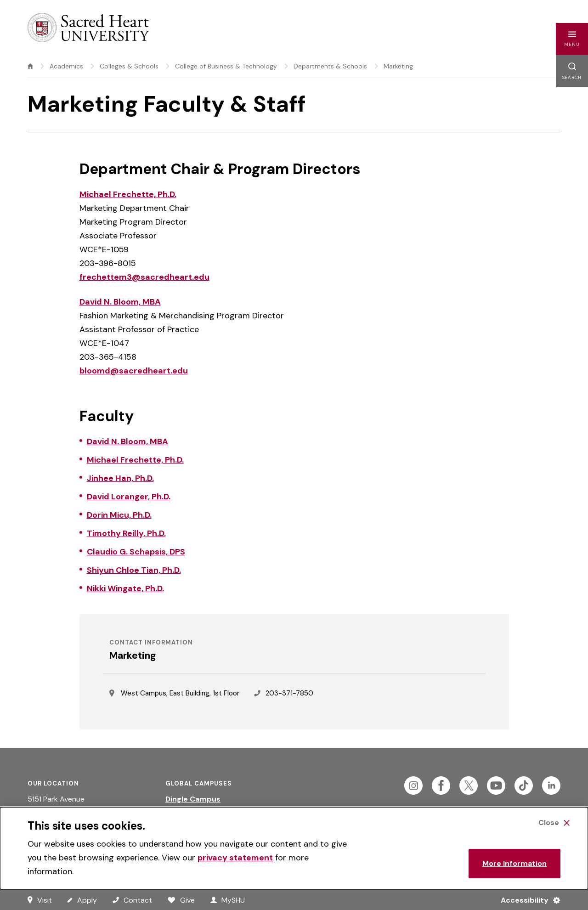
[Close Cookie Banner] (554, 823)
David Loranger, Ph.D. (129, 497)
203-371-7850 (289, 693)
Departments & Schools (330, 66)
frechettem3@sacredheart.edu (144, 277)
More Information (514, 863)
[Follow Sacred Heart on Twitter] (469, 786)
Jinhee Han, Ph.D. (120, 478)
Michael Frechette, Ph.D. (128, 194)
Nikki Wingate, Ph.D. (125, 588)
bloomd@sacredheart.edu (134, 371)
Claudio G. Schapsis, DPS (136, 552)
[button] (572, 39)
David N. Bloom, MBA (120, 302)
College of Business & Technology (226, 66)
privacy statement (235, 858)
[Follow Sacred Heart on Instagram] (413, 786)
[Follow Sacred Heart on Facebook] (441, 786)
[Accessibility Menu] (527, 900)
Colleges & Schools (129, 66)
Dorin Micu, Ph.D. (119, 515)
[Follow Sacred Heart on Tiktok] (524, 786)
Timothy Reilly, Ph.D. (126, 533)
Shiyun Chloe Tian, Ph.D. (134, 570)
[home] (30, 66)
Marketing (398, 66)
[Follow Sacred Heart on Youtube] (496, 786)
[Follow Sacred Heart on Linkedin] (551, 786)
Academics (66, 66)
